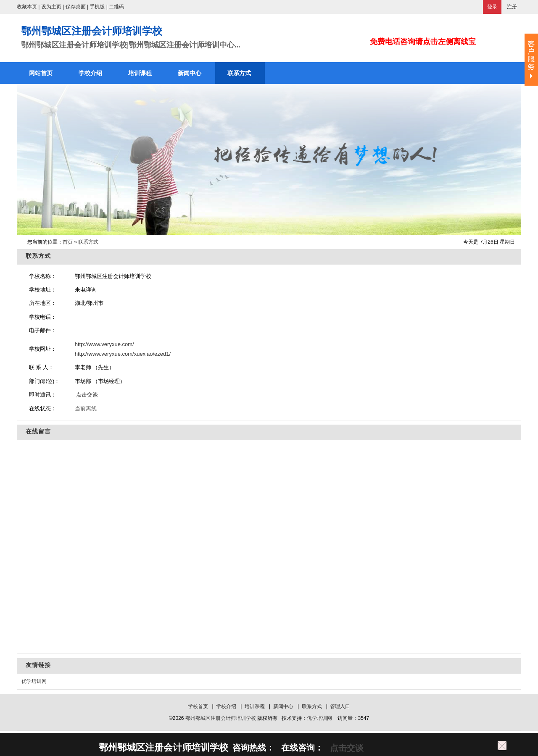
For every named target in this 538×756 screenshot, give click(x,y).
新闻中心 (283, 706)
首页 (68, 242)
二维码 (116, 7)
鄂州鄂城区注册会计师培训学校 (221, 718)
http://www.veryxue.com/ (104, 344)
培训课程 (255, 706)
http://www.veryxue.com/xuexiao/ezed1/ (123, 354)
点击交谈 (87, 395)
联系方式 (88, 242)
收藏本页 (27, 7)
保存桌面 (76, 7)
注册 (512, 7)
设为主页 (51, 7)
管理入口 (340, 706)
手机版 (97, 7)
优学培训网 (34, 681)
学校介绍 (226, 706)
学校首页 (198, 706)
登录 (492, 7)
